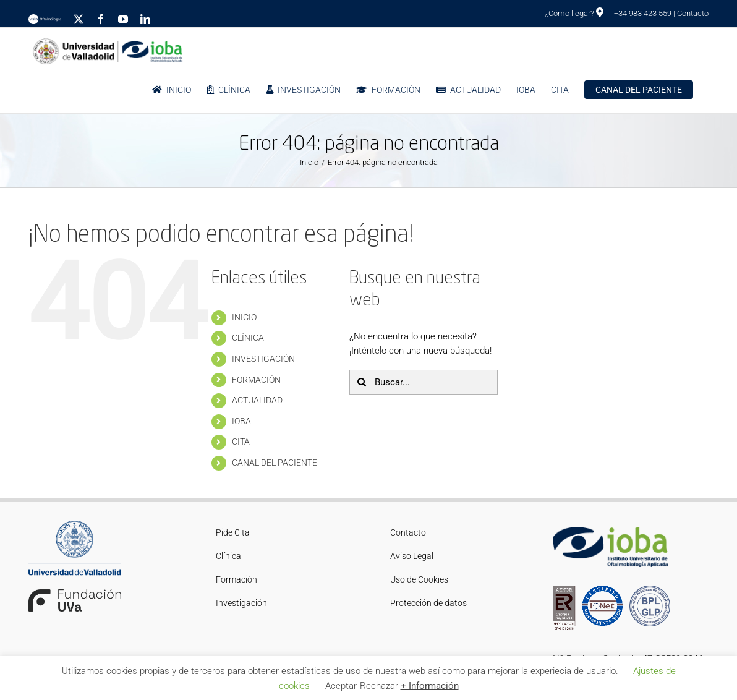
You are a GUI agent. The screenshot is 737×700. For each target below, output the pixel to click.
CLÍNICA (248, 338)
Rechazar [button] (379, 686)
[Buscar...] (424, 382)
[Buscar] (362, 382)
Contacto (693, 13)
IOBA (241, 421)
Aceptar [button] (341, 686)
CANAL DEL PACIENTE (275, 463)
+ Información (430, 686)
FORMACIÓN (256, 380)
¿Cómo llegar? (574, 13)
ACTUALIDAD (257, 400)
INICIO (244, 317)
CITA (241, 442)
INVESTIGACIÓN (263, 359)
